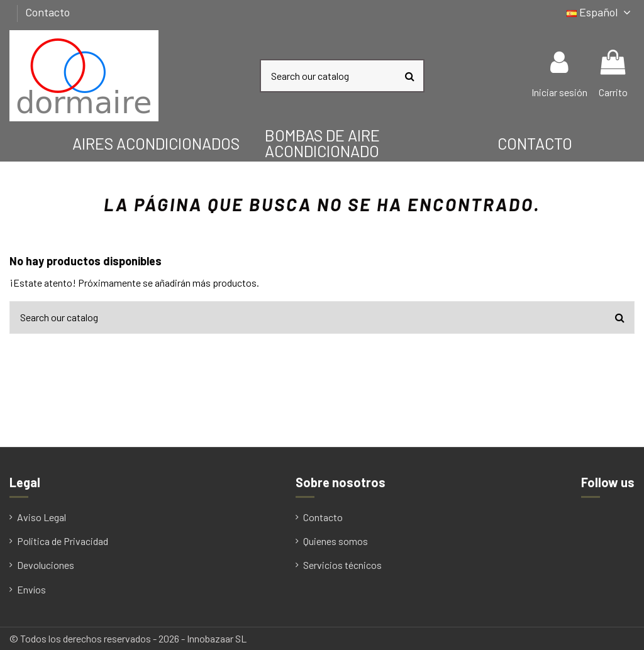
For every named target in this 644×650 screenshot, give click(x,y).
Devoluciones (46, 565)
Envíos (31, 589)
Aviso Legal (42, 517)
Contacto (47, 12)
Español (601, 12)
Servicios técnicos (342, 565)
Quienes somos (336, 541)
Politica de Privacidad (63, 541)
